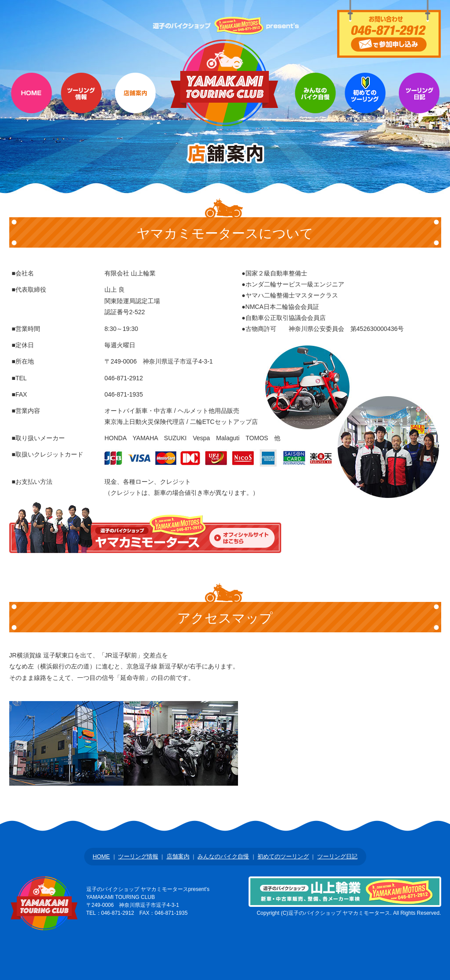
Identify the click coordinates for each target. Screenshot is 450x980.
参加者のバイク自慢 (315, 103)
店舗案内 (135, 103)
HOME (32, 103)
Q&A (419, 103)
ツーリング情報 (81, 103)
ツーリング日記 (337, 856)
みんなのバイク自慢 (223, 856)
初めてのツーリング (365, 103)
